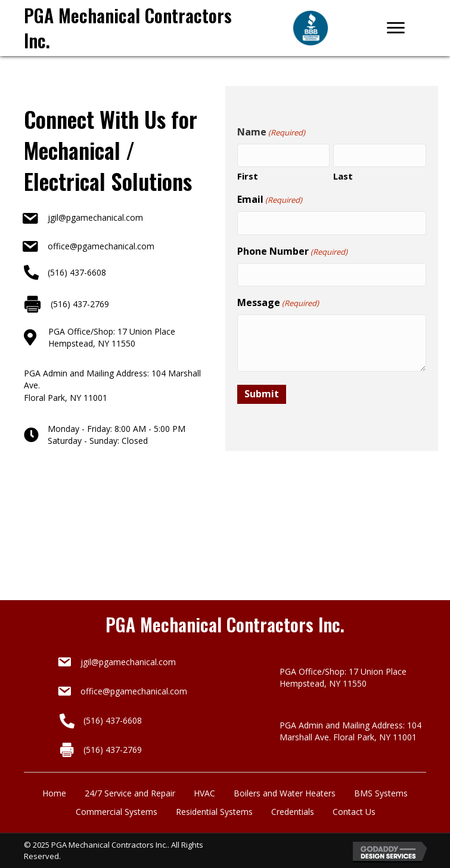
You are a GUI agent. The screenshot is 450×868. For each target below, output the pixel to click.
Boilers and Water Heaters (285, 793)
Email (270, 199)
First (248, 176)
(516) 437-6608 (77, 272)
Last (343, 176)
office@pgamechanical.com (101, 246)
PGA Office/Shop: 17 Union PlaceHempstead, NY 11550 (112, 337)
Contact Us (354, 812)
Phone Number (292, 251)
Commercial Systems (117, 812)
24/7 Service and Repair (130, 793)
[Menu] (396, 28)
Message (278, 302)
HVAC (204, 793)
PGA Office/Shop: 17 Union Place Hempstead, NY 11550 (343, 677)
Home (54, 793)
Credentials (293, 812)
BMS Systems (381, 793)
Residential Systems (214, 812)
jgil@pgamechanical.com (95, 217)
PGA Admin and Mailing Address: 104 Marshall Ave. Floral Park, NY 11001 (350, 731)
